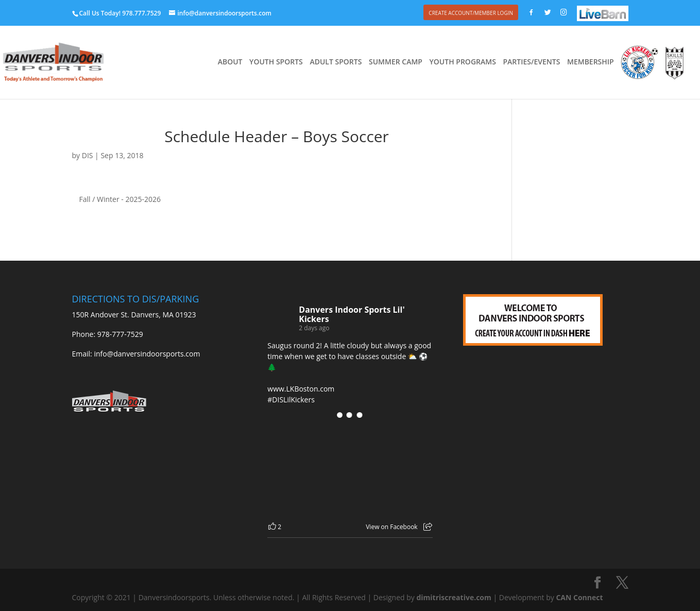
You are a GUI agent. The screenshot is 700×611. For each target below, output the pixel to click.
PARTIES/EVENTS (531, 62)
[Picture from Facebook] (309, 470)
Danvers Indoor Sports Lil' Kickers (352, 314)
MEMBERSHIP (591, 62)
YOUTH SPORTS (276, 62)
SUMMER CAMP (396, 62)
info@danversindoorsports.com (147, 354)
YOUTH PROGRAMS (463, 62)
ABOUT (230, 62)
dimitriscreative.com (454, 597)
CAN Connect (579, 597)
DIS (88, 155)
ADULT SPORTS (336, 62)
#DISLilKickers (291, 400)
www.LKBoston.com (301, 389)
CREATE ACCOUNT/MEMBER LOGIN (471, 13)
